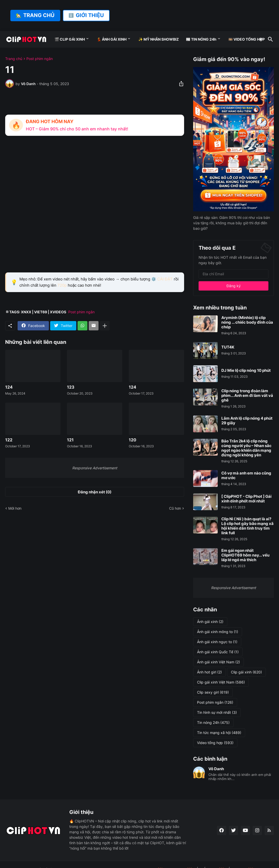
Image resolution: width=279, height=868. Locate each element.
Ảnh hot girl (209, 672)
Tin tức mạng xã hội (219, 733)
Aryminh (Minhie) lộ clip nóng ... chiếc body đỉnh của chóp (247, 322)
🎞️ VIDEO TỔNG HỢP (247, 39)
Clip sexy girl (213, 692)
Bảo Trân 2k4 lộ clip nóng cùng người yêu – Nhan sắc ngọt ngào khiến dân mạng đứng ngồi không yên (246, 448)
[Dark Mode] (261, 39)
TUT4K (228, 347)
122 (9, 440)
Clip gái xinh (246, 672)
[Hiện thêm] (105, 326)
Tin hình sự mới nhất (217, 713)
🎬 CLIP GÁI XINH (70, 39)
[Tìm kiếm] (269, 39)
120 (133, 440)
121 (70, 440)
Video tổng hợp (215, 743)
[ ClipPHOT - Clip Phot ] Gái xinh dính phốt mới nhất (246, 499)
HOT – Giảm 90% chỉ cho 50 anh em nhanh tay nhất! (77, 129)
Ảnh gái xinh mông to (218, 632)
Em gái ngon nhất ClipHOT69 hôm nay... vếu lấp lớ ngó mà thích (245, 555)
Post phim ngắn (40, 59)
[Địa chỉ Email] (233, 274)
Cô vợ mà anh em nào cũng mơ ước (246, 476)
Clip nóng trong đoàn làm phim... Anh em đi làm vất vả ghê (247, 396)
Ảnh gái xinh (210, 622)
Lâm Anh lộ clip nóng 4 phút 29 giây (247, 421)
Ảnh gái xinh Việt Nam (218, 662)
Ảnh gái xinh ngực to (217, 642)
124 (9, 387)
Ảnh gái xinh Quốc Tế (218, 652)
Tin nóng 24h (213, 723)
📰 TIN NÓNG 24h (201, 39)
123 (71, 387)
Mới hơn (15, 508)
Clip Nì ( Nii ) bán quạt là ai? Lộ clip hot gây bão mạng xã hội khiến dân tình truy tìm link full (247, 526)
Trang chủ (14, 59)
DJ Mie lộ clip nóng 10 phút (246, 370)
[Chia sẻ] (180, 84)
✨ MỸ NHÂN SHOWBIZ (159, 39)
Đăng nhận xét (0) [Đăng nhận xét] (95, 492)
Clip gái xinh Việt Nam (221, 682)
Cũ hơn (175, 508)
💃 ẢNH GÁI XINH (112, 39)
